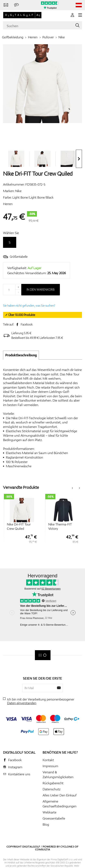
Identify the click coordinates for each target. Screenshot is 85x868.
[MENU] (80, 15)
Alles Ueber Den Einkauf (60, 795)
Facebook (27, 324)
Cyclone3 (67, 847)
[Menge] (12, 290)
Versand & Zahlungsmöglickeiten (58, 775)
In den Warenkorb (41, 290)
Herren (33, 37)
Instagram (15, 767)
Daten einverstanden (22, 703)
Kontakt (48, 760)
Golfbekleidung (13, 37)
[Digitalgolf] (43, 655)
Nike (62, 37)
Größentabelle (15, 257)
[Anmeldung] (72, 15)
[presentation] (79, 159)
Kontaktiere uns (19, 774)
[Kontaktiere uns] (6, 5)
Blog (46, 824)
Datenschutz (52, 789)
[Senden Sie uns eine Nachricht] (16, 5)
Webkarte (49, 812)
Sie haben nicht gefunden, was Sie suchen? (29, 306)
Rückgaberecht (53, 783)
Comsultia (43, 849)
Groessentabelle (54, 818)
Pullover (48, 37)
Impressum (50, 766)
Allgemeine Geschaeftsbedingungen (60, 804)
